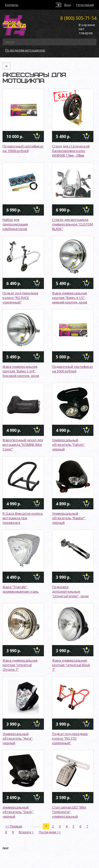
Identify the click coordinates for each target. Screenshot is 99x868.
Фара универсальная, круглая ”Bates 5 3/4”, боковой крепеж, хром (21, 371)
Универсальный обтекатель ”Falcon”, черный (69, 445)
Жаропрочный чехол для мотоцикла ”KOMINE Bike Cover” (23, 445)
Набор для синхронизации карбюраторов (15, 224)
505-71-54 (78, 18)
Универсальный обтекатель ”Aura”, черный (18, 738)
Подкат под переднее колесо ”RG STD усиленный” (70, 738)
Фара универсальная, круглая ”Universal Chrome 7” (20, 665)
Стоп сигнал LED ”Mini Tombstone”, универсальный (69, 812)
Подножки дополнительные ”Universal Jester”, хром (70, 591)
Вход (68, 5)
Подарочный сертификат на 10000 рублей (23, 148)
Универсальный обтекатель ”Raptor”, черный (69, 518)
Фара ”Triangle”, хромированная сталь (21, 589)
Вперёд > (26, 832)
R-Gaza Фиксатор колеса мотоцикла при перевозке (23, 518)
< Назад (34, 826)
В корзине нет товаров (87, 29)
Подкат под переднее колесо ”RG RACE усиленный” (20, 298)
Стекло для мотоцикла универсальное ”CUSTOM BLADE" (72, 224)
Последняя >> (50, 832)
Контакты (12, 5)
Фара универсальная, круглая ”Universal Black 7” (71, 665)
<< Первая (14, 826)
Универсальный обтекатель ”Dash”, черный (18, 812)
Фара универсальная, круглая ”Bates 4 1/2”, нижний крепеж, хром (70, 298)
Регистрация (85, 5)
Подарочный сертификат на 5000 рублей (73, 369)
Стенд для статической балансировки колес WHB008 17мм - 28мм (71, 151)
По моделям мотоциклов (25, 50)
